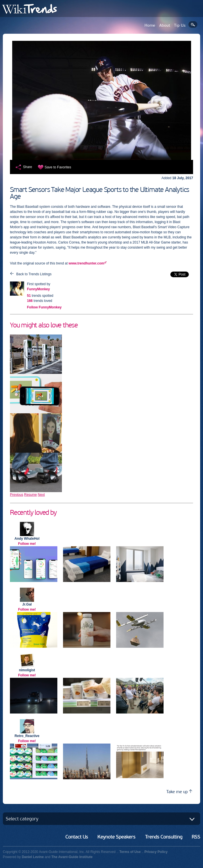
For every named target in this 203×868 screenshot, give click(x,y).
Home (150, 25)
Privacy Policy (156, 852)
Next (41, 495)
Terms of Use (130, 852)
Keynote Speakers (116, 837)
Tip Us (180, 25)
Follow (44, 307)
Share (28, 167)
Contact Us (77, 837)
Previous (17, 495)
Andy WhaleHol (27, 539)
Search (193, 25)
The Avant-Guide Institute (72, 857)
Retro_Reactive (27, 736)
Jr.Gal (27, 604)
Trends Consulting (164, 837)
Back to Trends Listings (34, 274)
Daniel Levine (33, 857)
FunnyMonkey (38, 289)
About (165, 25)
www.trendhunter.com (87, 263)
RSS (196, 837)
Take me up (179, 792)
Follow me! (27, 544)
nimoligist (27, 670)
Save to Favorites (58, 167)
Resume (31, 495)
